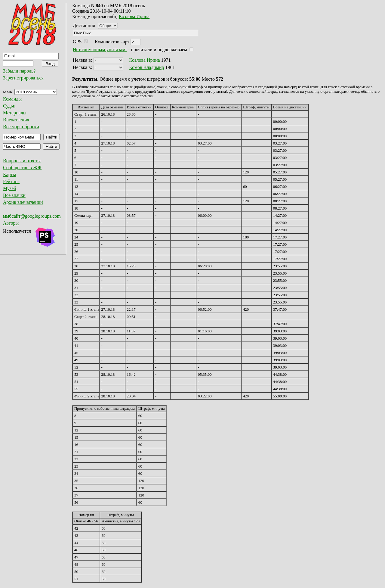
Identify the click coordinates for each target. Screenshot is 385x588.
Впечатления (16, 120)
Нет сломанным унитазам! (100, 50)
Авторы (11, 223)
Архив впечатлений (23, 202)
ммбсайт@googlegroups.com (32, 216)
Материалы (15, 113)
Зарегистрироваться (23, 78)
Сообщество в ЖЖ (22, 168)
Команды (12, 99)
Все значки (14, 195)
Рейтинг (11, 181)
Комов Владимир (146, 67)
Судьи (9, 106)
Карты (9, 174)
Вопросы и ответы (22, 161)
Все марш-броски (21, 127)
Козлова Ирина (134, 16)
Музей (10, 188)
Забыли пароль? (19, 71)
